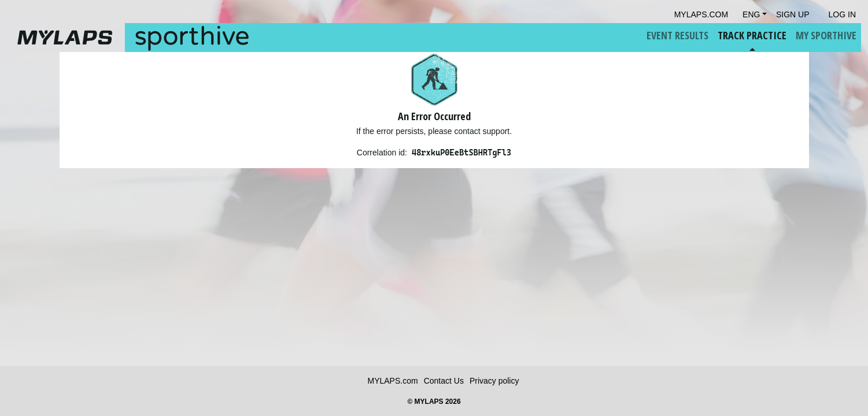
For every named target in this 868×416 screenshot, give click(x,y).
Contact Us (444, 381)
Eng (751, 14)
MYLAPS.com (393, 381)
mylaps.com (701, 14)
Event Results (677, 35)
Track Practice (752, 35)
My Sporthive (826, 35)
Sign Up (793, 14)
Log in (842, 14)
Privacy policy (494, 381)
